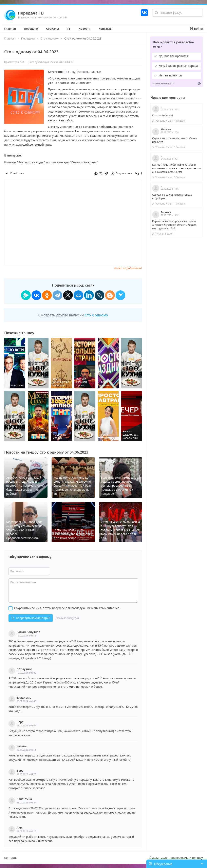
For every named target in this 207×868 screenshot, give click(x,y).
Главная (10, 29)
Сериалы (52, 29)
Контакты (106, 29)
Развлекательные (89, 72)
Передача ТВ (31, 13)
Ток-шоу (70, 72)
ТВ (69, 29)
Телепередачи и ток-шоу (186, 858)
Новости (85, 29)
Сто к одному (50, 38)
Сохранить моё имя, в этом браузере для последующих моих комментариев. (67, 608)
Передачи (31, 29)
